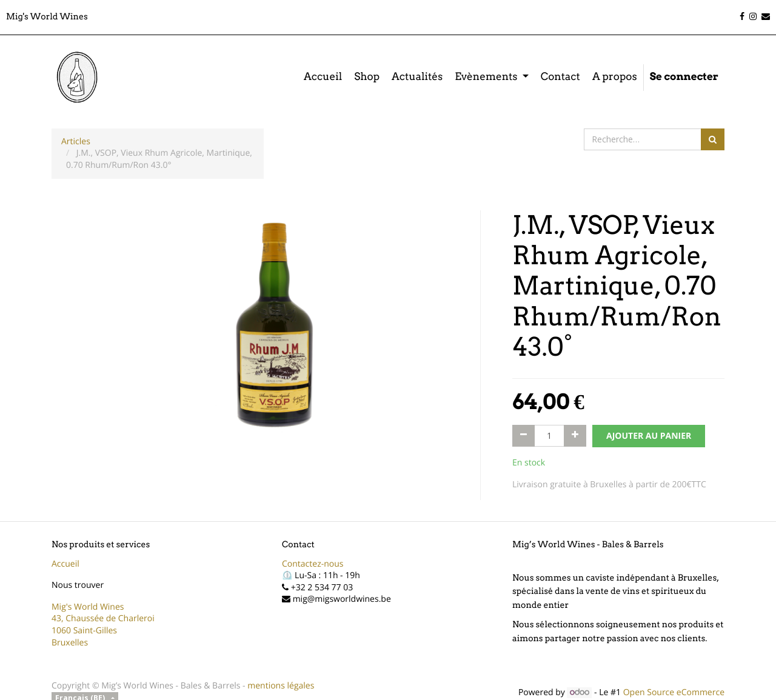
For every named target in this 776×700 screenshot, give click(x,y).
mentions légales (281, 686)
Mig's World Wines (88, 607)
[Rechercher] (713, 139)
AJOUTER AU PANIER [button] (649, 436)
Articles (76, 142)
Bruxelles (70, 643)
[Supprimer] (523, 436)
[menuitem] (323, 78)
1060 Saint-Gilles (84, 631)
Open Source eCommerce (674, 692)
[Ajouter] (575, 436)
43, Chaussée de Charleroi (103, 618)
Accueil (65, 564)
